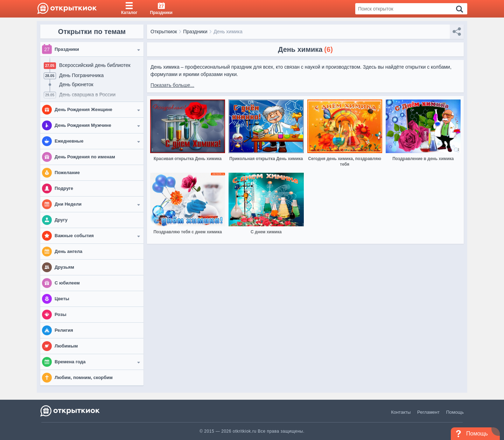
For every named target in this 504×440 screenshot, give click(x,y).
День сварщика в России (87, 95)
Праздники (195, 32)
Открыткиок (164, 32)
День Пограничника (81, 75)
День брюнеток (76, 84)
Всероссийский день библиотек (95, 65)
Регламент (428, 412)
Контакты (401, 412)
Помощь (455, 412)
